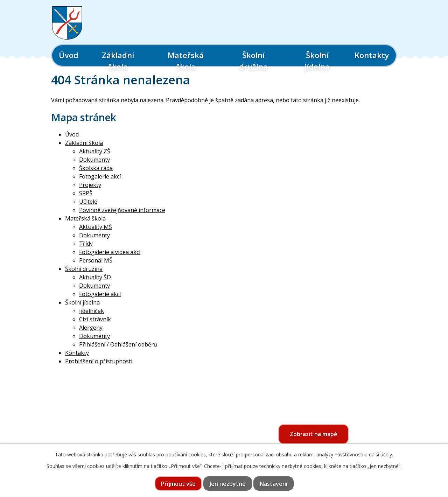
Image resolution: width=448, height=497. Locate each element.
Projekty (90, 185)
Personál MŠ (96, 260)
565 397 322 (92, 440)
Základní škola (118, 61)
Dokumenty (94, 160)
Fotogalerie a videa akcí (110, 252)
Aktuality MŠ (96, 227)
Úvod (69, 55)
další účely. (381, 454)
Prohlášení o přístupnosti (99, 361)
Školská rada (96, 168)
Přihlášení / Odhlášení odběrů (118, 344)
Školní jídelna (317, 61)
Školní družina (253, 61)
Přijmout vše (178, 484)
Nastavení (274, 484)
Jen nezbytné (228, 484)
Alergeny (91, 328)
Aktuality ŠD (95, 277)
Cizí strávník (95, 319)
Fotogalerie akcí (100, 176)
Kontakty (372, 55)
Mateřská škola (186, 61)
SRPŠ (86, 193)
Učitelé (88, 202)
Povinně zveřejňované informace (122, 210)
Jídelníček (92, 311)
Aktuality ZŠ (95, 151)
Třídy (86, 244)
